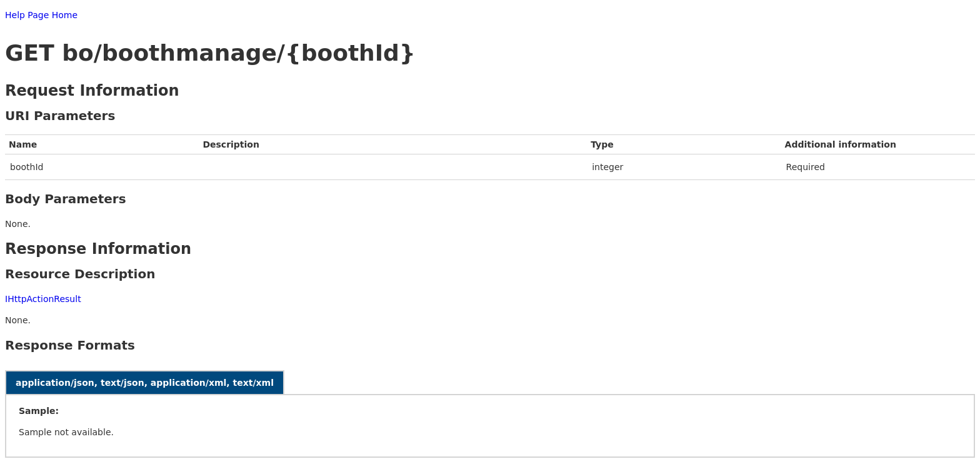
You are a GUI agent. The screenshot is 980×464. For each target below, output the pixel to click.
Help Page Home (41, 15)
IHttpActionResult (43, 299)
